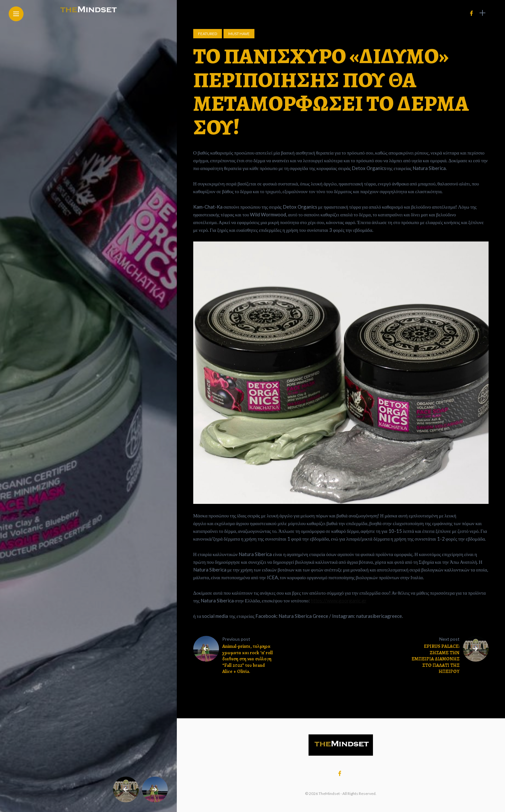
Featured (208, 34)
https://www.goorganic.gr (339, 600)
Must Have (239, 34)
